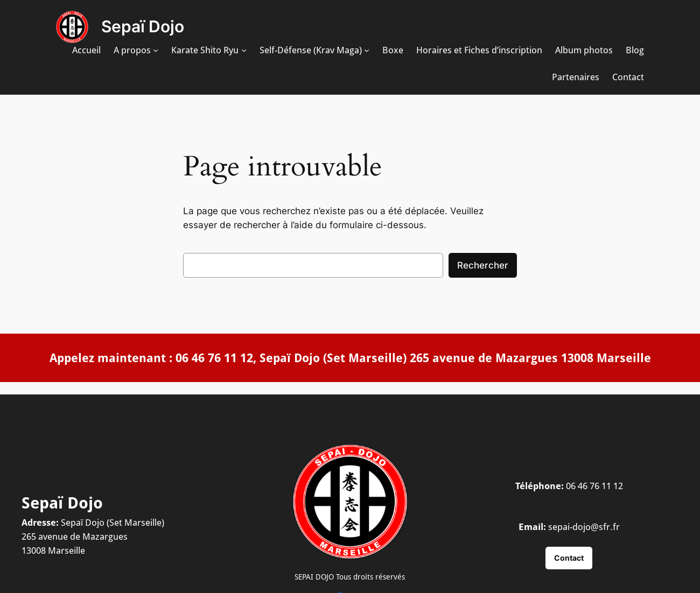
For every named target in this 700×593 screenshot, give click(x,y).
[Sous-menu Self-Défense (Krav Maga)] (367, 50)
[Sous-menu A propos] (156, 50)
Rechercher (483, 265)
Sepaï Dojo (143, 26)
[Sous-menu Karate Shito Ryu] (244, 50)
